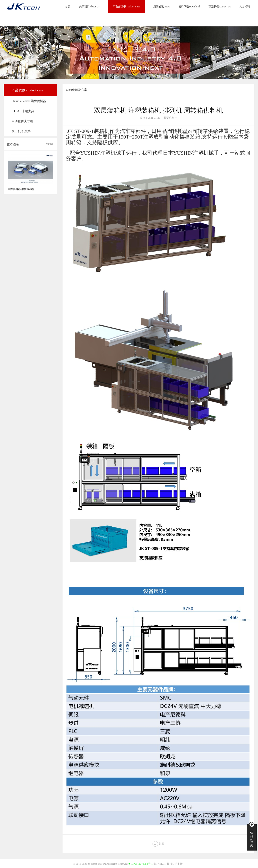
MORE (50, 144)
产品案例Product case (126, 6)
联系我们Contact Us (220, 7)
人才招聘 (245, 7)
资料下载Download (189, 7)
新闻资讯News (162, 7)
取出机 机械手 (21, 131)
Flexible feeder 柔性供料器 (29, 101)
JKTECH (162, 864)
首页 (68, 7)
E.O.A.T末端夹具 (23, 111)
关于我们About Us (89, 7)
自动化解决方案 (22, 121)
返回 (162, 844)
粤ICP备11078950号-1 (140, 864)
